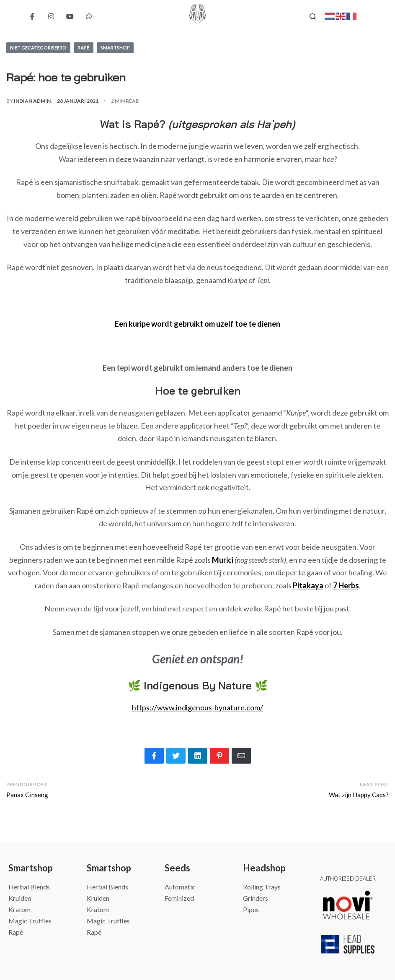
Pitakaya (308, 586)
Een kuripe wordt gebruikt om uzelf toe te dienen (197, 324)
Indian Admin (32, 101)
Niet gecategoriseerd (42, 48)
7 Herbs (346, 586)
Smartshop (126, 48)
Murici (223, 560)
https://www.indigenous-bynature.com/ (197, 708)
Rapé (91, 48)
